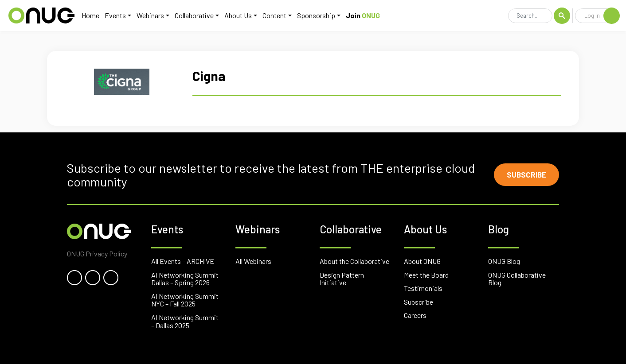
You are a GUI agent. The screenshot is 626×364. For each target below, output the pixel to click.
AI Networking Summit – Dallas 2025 (185, 321)
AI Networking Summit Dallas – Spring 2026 (185, 279)
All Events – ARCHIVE (183, 261)
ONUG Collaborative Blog (517, 279)
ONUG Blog (504, 261)
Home (89, 16)
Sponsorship (314, 16)
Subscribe (524, 175)
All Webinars (253, 261)
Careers (415, 315)
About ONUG (422, 261)
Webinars (149, 16)
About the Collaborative (354, 261)
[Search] (530, 17)
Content (273, 16)
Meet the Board (426, 275)
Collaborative (192, 16)
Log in (602, 16)
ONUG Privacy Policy (97, 254)
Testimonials (423, 288)
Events (113, 16)
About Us (236, 16)
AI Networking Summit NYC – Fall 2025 (185, 300)
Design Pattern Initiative (342, 279)
